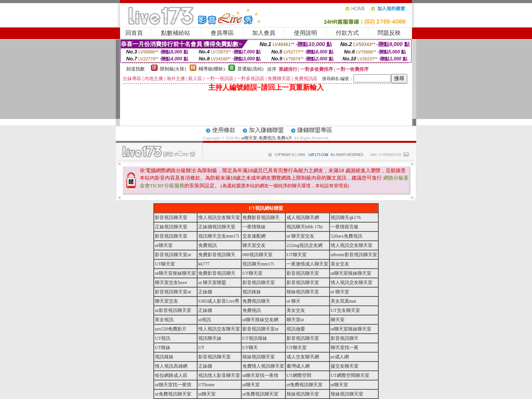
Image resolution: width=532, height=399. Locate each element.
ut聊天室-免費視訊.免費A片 (267, 138)
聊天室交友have (171, 283)
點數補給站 (176, 33)
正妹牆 (205, 292)
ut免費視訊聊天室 (305, 385)
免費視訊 (208, 245)
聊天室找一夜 (345, 348)
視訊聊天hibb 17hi (305, 227)
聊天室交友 (254, 245)
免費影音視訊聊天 (261, 217)
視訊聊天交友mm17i (219, 236)
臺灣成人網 (298, 366)
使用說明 (305, 33)
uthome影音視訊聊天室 (354, 255)
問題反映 (389, 33)
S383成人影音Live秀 (219, 301)
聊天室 (338, 320)
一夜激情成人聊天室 (307, 264)
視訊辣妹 (252, 292)
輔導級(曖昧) (212, 69)
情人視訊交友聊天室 (219, 217)
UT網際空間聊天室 (350, 375)
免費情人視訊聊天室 (263, 366)
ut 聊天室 (340, 292)
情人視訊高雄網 (171, 366)
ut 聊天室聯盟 (212, 283)
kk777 (204, 264)
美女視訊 (164, 320)
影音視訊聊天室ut (173, 255)
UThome (207, 385)
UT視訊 (163, 338)
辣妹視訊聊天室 (303, 292)
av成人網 (340, 357)
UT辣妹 (163, 348)
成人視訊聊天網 (303, 217)
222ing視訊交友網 (305, 245)
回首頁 (134, 33)
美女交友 (340, 264)
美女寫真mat (343, 301)
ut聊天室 (164, 245)
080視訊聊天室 (257, 255)
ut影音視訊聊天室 (173, 310)
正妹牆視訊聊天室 (217, 227)
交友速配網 (254, 236)
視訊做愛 (296, 329)
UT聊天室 (297, 255)
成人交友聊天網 (303, 357)
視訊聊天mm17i (258, 264)
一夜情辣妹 (254, 227)
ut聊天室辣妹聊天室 (175, 273)
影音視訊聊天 (345, 338)
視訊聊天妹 (210, 338)
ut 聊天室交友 (300, 236)
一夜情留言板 (345, 227)
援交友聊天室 (345, 366)
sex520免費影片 (171, 329)
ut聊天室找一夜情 (260, 375)
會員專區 (222, 33)
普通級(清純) (251, 69)
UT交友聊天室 (345, 310)
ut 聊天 (293, 301)
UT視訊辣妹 (255, 338)
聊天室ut (295, 320)
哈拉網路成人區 (171, 375)
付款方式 (347, 33)
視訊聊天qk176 (346, 217)
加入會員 (264, 33)
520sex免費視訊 (347, 236)
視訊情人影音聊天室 (219, 375)
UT (201, 348)
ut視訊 (205, 320)
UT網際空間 (299, 375)
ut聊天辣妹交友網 (260, 320)
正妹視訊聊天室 (171, 227)
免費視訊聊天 (256, 301)
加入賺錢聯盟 (266, 130)
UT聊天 (250, 348)
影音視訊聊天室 (171, 217)
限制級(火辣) (173, 69)
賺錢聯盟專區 (315, 130)
